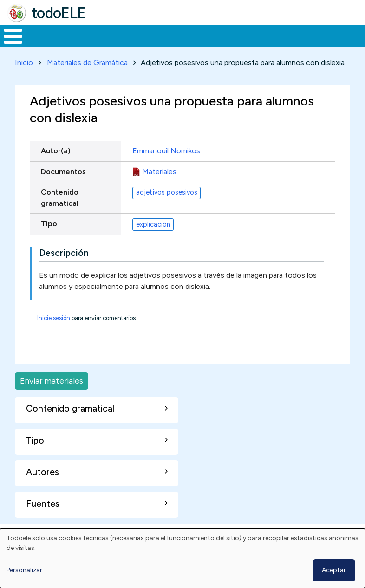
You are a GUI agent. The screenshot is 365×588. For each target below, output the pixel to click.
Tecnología (252, 45)
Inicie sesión (54, 336)
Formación (104, 45)
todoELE (59, 13)
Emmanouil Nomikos (166, 168)
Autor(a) (56, 168)
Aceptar (334, 570)
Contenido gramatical (60, 215)
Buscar (355, 35)
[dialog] (182, 558)
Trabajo (160, 45)
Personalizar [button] (24, 570)
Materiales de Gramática (87, 80)
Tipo (49, 241)
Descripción (64, 271)
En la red (203, 45)
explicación (153, 242)
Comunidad (314, 45)
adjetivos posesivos (167, 210)
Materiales (45, 45)
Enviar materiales (52, 398)
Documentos (63, 189)
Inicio (8, 45)
